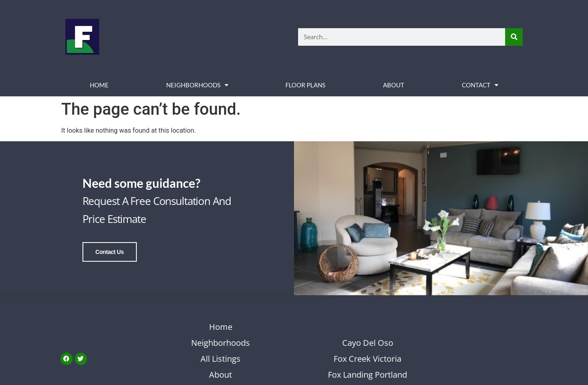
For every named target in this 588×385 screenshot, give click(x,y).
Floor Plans (305, 85)
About (394, 85)
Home (99, 85)
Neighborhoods (197, 85)
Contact (480, 85)
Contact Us (110, 252)
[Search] (514, 37)
